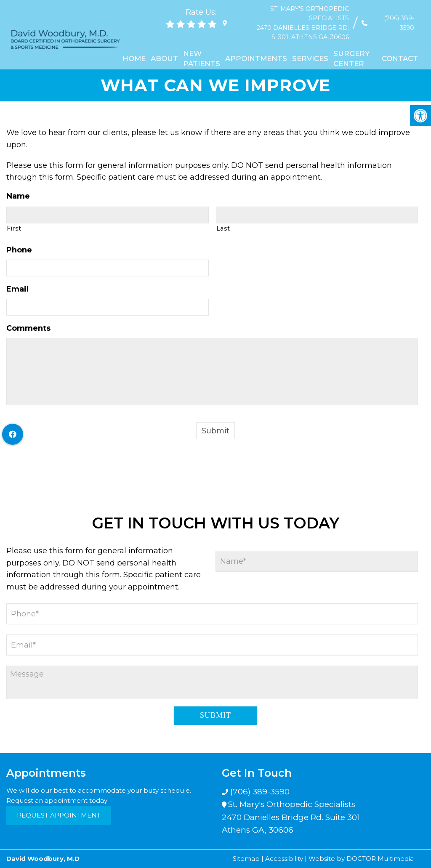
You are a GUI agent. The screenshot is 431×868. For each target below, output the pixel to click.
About (164, 49)
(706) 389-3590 (392, 18)
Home (134, 49)
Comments (28, 328)
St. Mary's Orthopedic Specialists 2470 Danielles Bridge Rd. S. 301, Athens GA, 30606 (287, 18)
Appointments (256, 49)
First (14, 228)
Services (310, 49)
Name (18, 196)
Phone (19, 250)
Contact (400, 49)
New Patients (202, 49)
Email (17, 289)
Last (223, 228)
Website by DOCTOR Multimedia (361, 859)
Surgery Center (351, 49)
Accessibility (284, 859)
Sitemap (246, 859)
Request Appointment (59, 815)
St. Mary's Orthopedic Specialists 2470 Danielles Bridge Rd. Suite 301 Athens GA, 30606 (291, 817)
